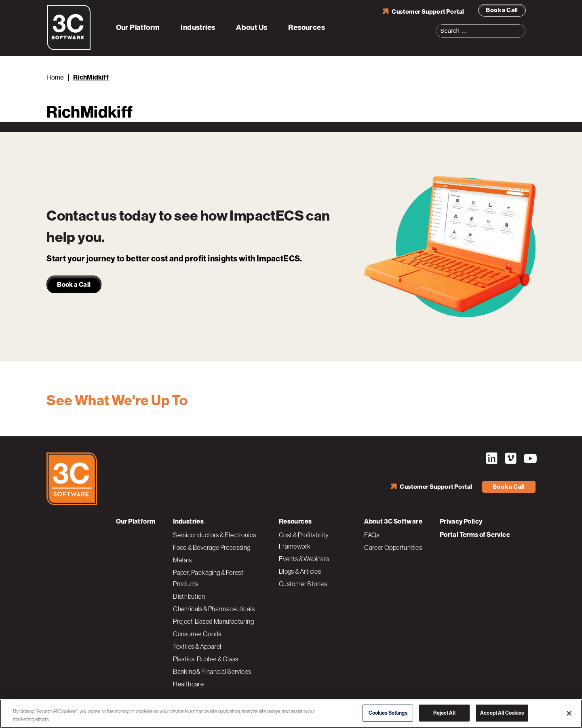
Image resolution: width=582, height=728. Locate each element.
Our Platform (138, 27)
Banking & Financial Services (212, 671)
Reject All (444, 713)
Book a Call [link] (74, 285)
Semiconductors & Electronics (214, 535)
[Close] (569, 713)
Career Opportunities (393, 547)
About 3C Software (393, 521)
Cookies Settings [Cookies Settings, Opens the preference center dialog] (388, 713)
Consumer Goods (197, 634)
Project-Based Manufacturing (213, 621)
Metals (182, 560)
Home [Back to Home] (55, 77)
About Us (252, 27)
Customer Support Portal (428, 12)
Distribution (189, 596)
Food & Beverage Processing (212, 547)
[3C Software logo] (69, 48)
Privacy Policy (461, 521)
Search (522, 26)
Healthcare (188, 684)
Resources (307, 27)
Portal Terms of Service (475, 535)
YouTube (529, 459)
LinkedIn (491, 459)
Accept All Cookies (502, 713)
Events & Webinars (304, 559)
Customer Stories (303, 584)
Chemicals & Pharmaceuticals (214, 609)
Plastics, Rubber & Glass (206, 659)
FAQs (372, 535)
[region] (291, 714)
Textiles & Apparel (197, 646)
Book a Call (502, 10)
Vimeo (510, 459)
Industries (198, 27)
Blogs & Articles (300, 571)
